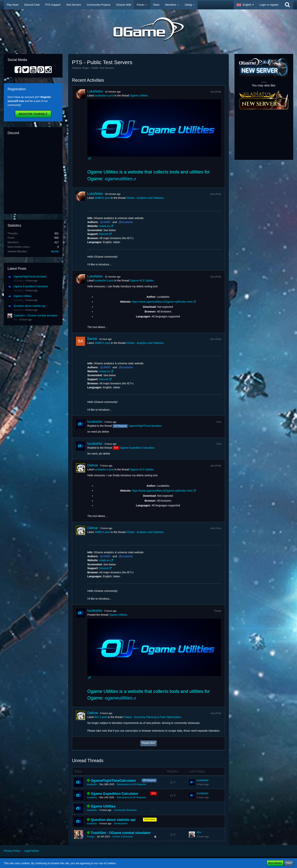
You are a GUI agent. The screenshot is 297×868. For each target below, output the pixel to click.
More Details (275, 863)
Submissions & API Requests (131, 784)
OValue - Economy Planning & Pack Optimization (152, 717)
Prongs (91, 837)
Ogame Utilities (23, 296)
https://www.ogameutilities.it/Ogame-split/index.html (162, 302)
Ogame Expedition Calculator (31, 286)
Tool (153, 793)
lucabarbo (19, 281)
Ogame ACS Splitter (142, 281)
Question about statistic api (30, 306)
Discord (104, 234)
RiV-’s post (101, 717)
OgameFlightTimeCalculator (30, 277)
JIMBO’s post (102, 198)
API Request (149, 780)
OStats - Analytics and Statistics (145, 198)
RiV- (16, 320)
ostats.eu (104, 226)
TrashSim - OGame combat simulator (36, 315)
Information (150, 819)
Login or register (269, 5)
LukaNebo (95, 91)
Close (289, 863)
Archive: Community (122, 837)
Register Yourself (33, 114)
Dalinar (93, 465)
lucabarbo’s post (104, 96)
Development (121, 824)
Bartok (55, 251)
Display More (148, 743)
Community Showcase (125, 810)
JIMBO (107, 222)
